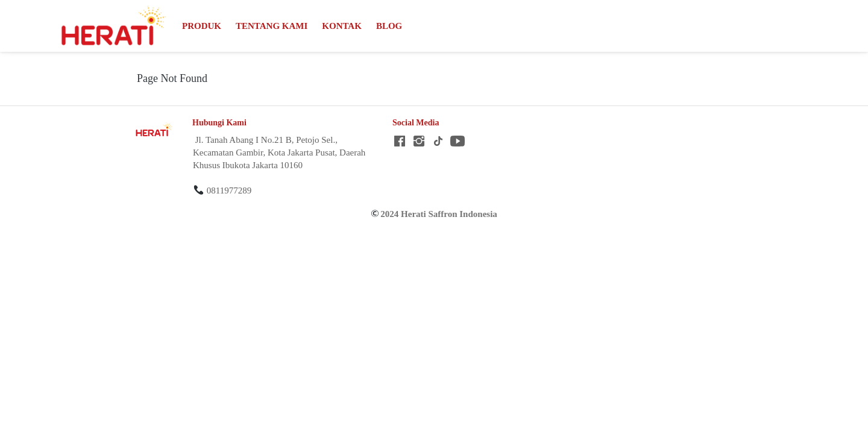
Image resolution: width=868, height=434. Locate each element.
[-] (400, 142)
